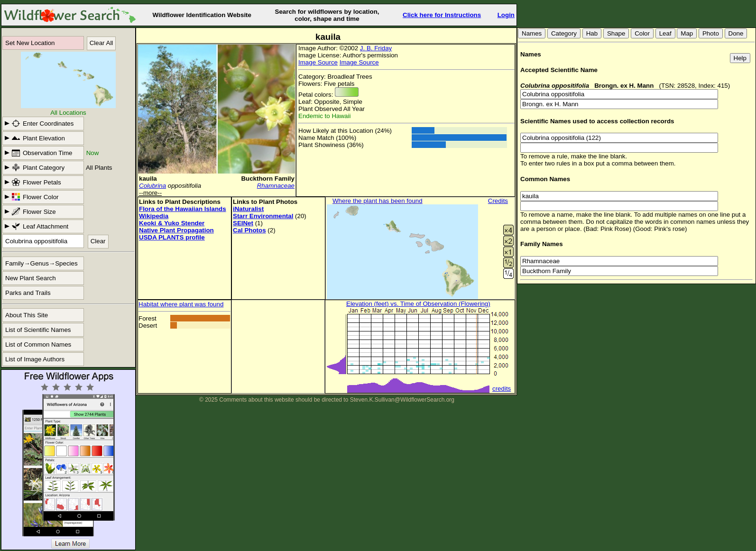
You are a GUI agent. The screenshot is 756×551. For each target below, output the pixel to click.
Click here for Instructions (442, 15)
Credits (498, 201)
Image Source (318, 62)
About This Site (27, 315)
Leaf (665, 33)
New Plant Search (31, 278)
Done (736, 33)
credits (502, 389)
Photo (711, 33)
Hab (592, 33)
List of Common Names (38, 344)
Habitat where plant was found (181, 304)
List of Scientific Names (38, 330)
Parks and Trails (28, 293)
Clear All (101, 43)
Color (642, 33)
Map (687, 33)
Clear (98, 241)
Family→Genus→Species (41, 263)
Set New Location (30, 43)
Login (506, 15)
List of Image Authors (35, 359)
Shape (616, 33)
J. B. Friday (376, 48)
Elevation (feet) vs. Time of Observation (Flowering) (418, 304)
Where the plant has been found (378, 201)
